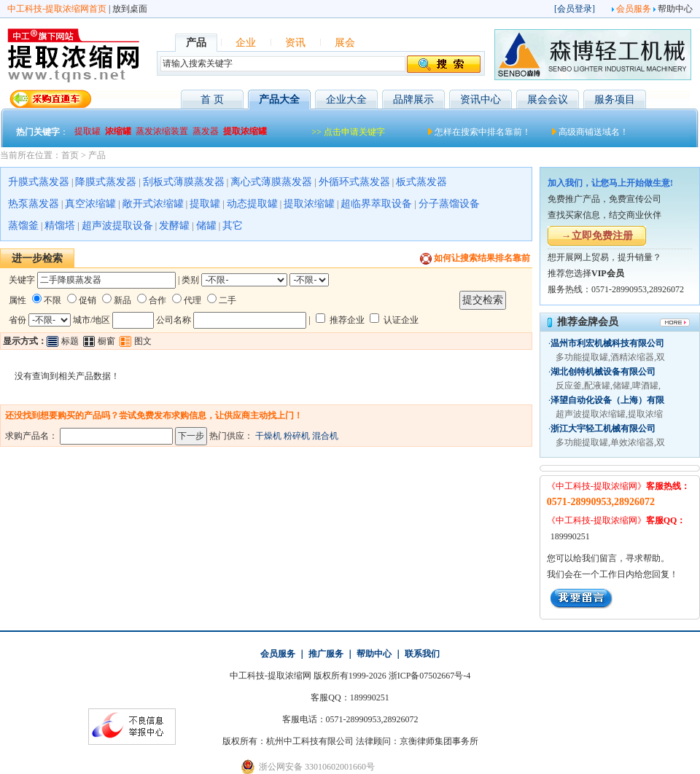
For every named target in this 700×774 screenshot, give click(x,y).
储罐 (206, 226)
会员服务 (634, 9)
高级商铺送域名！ (594, 132)
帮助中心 (675, 9)
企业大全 (346, 99)
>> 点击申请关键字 (348, 132)
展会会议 (548, 99)
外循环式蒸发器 (354, 182)
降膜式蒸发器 (106, 182)
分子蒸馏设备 (449, 204)
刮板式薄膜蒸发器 (184, 182)
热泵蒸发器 (34, 204)
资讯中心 (481, 99)
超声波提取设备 (117, 226)
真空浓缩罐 (90, 204)
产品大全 (279, 99)
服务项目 (615, 99)
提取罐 (205, 204)
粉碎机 (297, 436)
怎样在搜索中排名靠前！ (483, 132)
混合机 (325, 436)
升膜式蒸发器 (39, 182)
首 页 (212, 99)
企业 (246, 43)
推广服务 (326, 654)
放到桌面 (130, 9)
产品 (97, 155)
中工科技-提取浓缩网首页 (57, 9)
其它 (233, 226)
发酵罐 (174, 226)
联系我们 (422, 654)
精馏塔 (60, 226)
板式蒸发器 (421, 182)
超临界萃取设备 (376, 204)
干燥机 (268, 436)
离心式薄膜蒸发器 (271, 182)
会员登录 (575, 9)
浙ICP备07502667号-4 (430, 676)
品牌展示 (413, 99)
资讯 (295, 43)
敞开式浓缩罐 (153, 204)
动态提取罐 (252, 204)
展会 (345, 43)
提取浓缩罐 (309, 204)
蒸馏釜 (23, 226)
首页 (70, 155)
